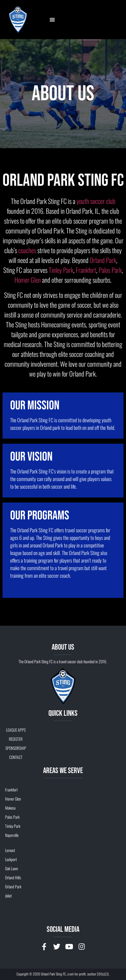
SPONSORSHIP (16, 748)
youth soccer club (96, 201)
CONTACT (16, 757)
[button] (52, 20)
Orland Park (103, 260)
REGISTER (16, 739)
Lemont (10, 850)
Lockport (11, 859)
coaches (27, 250)
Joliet (8, 896)
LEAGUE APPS (16, 730)
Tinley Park (61, 270)
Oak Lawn (12, 868)
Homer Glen (28, 280)
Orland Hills (13, 878)
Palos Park (110, 270)
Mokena (10, 808)
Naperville (12, 835)
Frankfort (86, 270)
